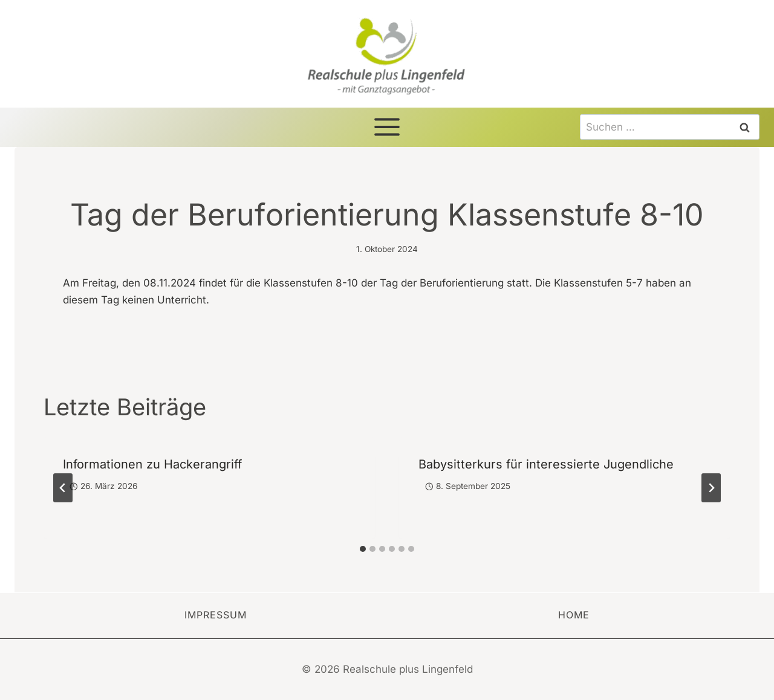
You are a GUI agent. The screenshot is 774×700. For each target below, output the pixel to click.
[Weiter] (711, 488)
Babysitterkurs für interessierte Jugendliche (546, 464)
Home (574, 615)
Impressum (216, 615)
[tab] (363, 549)
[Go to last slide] (63, 488)
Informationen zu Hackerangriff (152, 464)
